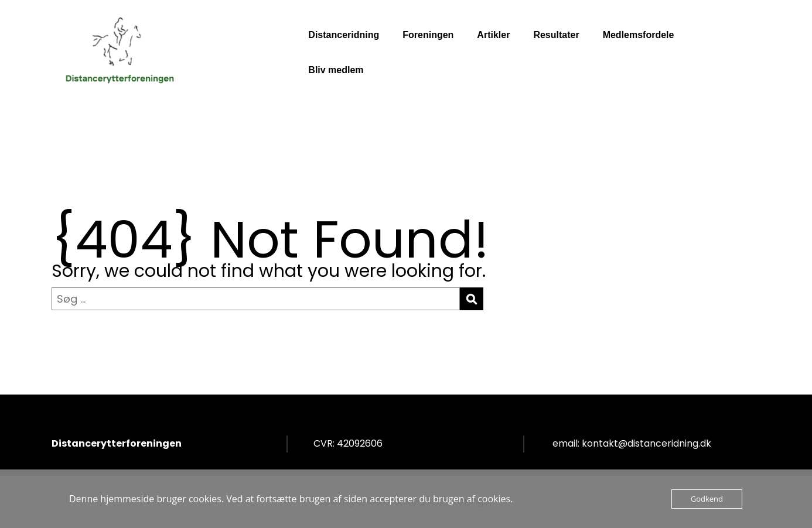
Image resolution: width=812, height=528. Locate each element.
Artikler (493, 35)
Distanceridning (344, 35)
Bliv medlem (336, 70)
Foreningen (428, 35)
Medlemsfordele (639, 35)
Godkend (707, 499)
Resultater (556, 35)
